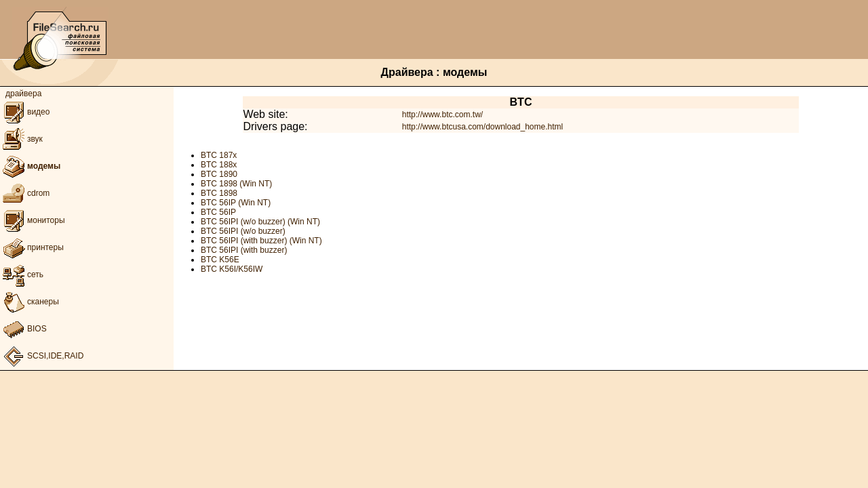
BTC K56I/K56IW (232, 269)
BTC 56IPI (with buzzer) (244, 250)
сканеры (29, 302)
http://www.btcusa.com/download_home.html (482, 127)
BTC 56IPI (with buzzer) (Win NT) (261, 241)
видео (25, 112)
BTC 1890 (219, 174)
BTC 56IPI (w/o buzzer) (243, 231)
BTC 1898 (219, 193)
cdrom (25, 193)
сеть (22, 274)
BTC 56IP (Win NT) (236, 203)
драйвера (23, 94)
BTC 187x (219, 155)
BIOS (23, 329)
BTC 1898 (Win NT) (236, 184)
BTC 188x (219, 165)
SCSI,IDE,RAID (42, 356)
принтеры (32, 247)
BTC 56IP (218, 212)
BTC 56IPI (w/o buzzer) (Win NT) (260, 222)
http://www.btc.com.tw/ (442, 115)
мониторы (33, 220)
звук (21, 139)
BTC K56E (220, 260)
